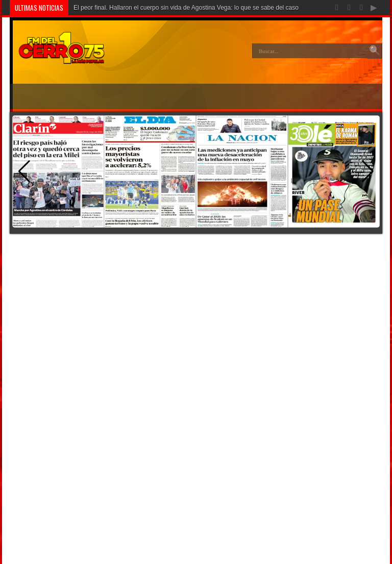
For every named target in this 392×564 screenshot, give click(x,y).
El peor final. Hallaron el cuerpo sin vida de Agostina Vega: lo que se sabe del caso (186, 8)
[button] (368, 171)
